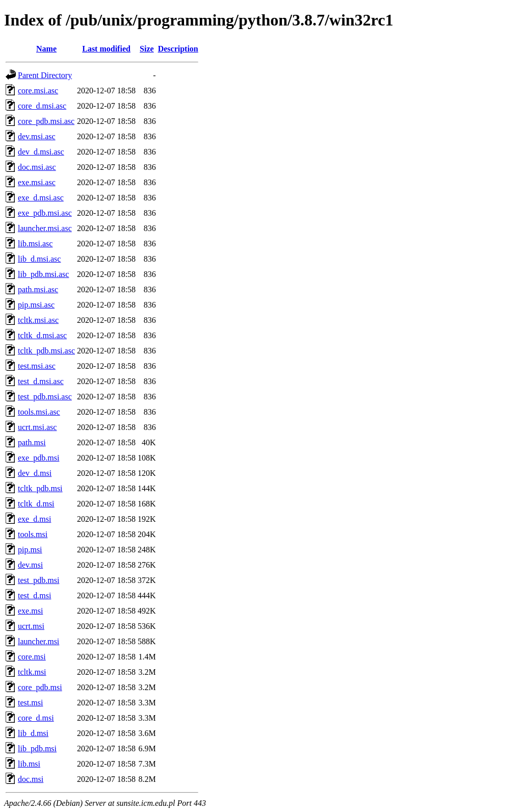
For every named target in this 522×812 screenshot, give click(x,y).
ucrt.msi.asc (37, 427)
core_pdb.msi (40, 687)
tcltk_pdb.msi (40, 488)
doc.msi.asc (37, 167)
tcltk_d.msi (36, 504)
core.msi (32, 657)
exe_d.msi (34, 519)
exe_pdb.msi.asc (45, 213)
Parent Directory (45, 75)
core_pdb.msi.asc (46, 121)
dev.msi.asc (37, 136)
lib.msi (29, 764)
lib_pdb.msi (37, 748)
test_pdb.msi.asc (45, 397)
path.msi (32, 442)
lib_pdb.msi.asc (43, 274)
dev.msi (30, 565)
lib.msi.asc (35, 244)
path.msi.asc (38, 289)
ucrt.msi (31, 626)
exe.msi (30, 611)
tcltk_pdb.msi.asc (46, 351)
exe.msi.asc (37, 182)
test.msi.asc (37, 366)
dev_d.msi (35, 473)
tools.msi (33, 534)
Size (147, 49)
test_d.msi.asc (41, 381)
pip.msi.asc (36, 305)
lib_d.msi (33, 733)
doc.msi (31, 779)
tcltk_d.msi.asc (42, 335)
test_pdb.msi (38, 580)
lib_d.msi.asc (39, 259)
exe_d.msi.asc (41, 198)
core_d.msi (36, 718)
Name (46, 49)
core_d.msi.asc (42, 106)
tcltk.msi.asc (38, 320)
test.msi (30, 703)
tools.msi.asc (39, 412)
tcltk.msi (32, 672)
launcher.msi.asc (45, 228)
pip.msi (30, 550)
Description (178, 49)
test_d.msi (34, 595)
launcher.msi (38, 641)
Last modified (106, 49)
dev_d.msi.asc (41, 152)
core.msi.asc (38, 91)
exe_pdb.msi (38, 458)
